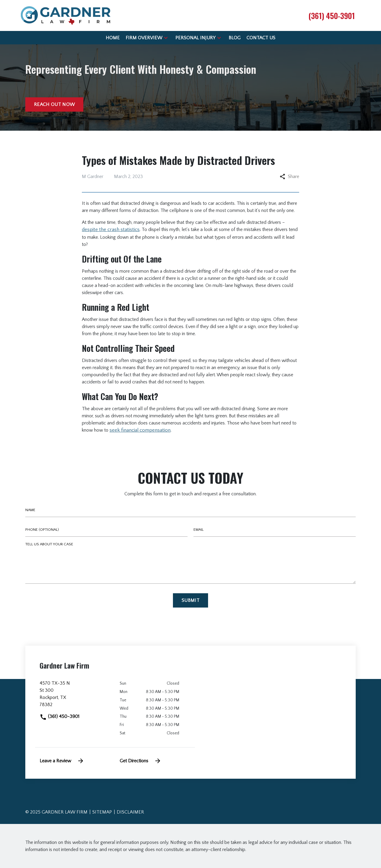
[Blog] (235, 38)
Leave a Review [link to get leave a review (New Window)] (62, 761)
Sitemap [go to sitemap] (102, 812)
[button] (166, 38)
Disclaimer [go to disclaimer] (130, 812)
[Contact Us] (261, 38)
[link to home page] (66, 15)
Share (289, 177)
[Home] (113, 38)
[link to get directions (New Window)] (75, 696)
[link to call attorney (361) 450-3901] (332, 15)
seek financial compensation (140, 430)
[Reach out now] (54, 104)
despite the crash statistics (111, 230)
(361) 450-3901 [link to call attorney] (60, 716)
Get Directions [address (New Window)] (140, 761)
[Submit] (190, 600)
